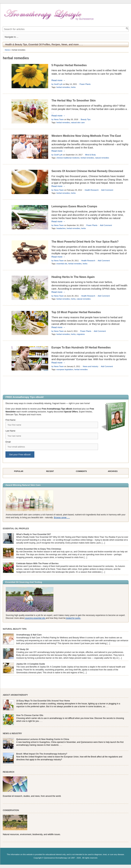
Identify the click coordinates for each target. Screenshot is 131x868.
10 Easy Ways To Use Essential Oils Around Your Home (43, 701)
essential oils (62, 264)
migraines (81, 334)
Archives (113, 471)
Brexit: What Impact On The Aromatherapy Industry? (42, 754)
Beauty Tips (86, 119)
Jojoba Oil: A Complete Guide (31, 664)
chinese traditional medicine (68, 158)
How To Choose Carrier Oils (30, 715)
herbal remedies (63, 87)
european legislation (65, 369)
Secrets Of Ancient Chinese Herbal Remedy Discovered (87, 171)
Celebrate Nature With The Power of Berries (38, 564)
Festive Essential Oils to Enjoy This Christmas (39, 549)
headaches (61, 228)
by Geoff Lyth (57, 84)
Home (7, 50)
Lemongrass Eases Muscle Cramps (74, 206)
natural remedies (102, 158)
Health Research (92, 190)
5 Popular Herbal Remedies (69, 65)
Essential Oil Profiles (16, 529)
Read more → (58, 80)
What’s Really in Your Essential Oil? (34, 534)
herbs (73, 87)
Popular (19, 471)
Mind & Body (90, 155)
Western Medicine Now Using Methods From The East (86, 136)
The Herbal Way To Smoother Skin (74, 101)
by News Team (58, 119)
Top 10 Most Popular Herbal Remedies (76, 312)
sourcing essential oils (35, 618)
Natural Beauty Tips (15, 629)
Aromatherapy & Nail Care (29, 635)
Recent (50, 471)
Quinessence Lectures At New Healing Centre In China (43, 739)
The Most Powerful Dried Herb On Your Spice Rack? (85, 242)
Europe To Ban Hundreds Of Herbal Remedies (81, 347)
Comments (81, 471)
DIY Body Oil (22, 649)
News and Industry (91, 366)
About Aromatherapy (15, 695)
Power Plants (85, 84)
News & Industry (12, 733)
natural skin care (78, 122)
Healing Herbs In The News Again (73, 277)
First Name (10, 420)
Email (8, 442)
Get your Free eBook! (20, 455)
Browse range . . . (62, 518)
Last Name (10, 431)
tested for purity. (73, 618)
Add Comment (107, 190)
